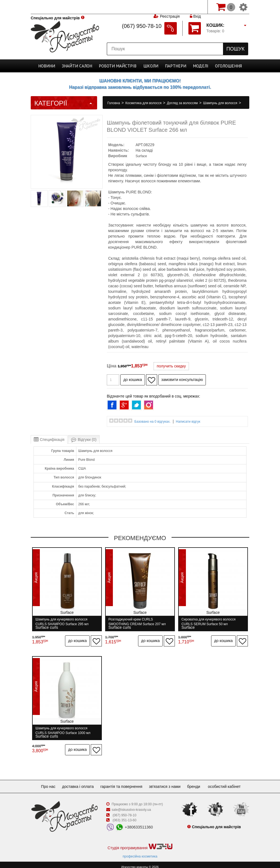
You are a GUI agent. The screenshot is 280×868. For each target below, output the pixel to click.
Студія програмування (140, 842)
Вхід (195, 7)
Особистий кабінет (230, 782)
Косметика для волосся (144, 103)
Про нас (44, 782)
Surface (141, 156)
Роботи (118, 66)
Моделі (196, 66)
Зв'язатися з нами (167, 782)
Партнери (172, 66)
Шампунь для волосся (221, 103)
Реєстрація (169, 7)
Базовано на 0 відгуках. (153, 422)
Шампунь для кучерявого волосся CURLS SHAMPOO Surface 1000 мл (63, 728)
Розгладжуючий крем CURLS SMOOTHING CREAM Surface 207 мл (138, 622)
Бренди (198, 782)
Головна (114, 103)
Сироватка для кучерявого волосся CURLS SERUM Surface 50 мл (211, 622)
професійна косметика (140, 852)
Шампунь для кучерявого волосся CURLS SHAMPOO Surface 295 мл (62, 622)
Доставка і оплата (76, 782)
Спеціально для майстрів (55, 6)
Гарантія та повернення (121, 782)
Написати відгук (188, 422)
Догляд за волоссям (183, 103)
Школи (149, 66)
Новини (52, 66)
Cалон (80, 66)
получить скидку (171, 366)
